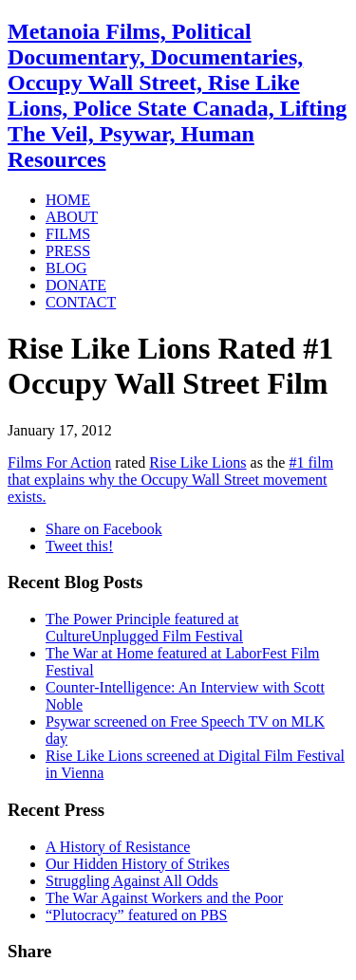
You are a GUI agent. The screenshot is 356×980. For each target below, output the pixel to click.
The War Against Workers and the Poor (164, 898)
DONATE (76, 285)
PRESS (68, 251)
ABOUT (72, 217)
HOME (68, 200)
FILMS (68, 234)
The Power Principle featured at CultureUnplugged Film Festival (144, 628)
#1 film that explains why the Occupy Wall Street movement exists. (170, 480)
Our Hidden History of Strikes (138, 864)
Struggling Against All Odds (132, 881)
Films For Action (59, 462)
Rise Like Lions (197, 462)
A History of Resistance (118, 847)
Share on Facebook (104, 529)
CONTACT (81, 302)
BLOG (66, 268)
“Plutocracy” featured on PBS (137, 915)
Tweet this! (79, 546)
